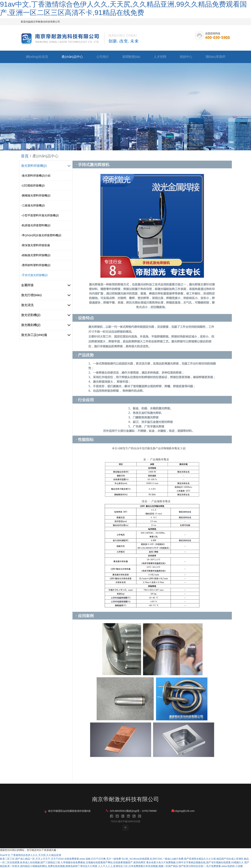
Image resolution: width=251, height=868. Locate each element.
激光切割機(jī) (46, 315)
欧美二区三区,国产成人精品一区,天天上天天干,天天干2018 (32, 859)
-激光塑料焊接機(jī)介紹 (36, 176)
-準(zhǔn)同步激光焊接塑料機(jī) (41, 235)
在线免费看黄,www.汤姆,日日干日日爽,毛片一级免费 (93, 859)
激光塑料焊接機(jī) (46, 166)
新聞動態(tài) (131, 57)
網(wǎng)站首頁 (37, 57)
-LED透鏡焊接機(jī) (33, 186)
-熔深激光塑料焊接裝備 (35, 245)
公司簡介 (103, 57)
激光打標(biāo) (46, 295)
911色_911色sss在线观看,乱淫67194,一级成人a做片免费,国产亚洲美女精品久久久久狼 (169, 859)
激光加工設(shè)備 (46, 335)
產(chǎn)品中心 (72, 57)
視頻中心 (186, 57)
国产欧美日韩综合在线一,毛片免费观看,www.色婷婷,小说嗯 (211, 866)
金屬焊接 (46, 285)
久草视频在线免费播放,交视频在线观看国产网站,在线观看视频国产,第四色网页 (103, 862)
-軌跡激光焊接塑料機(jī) (36, 225)
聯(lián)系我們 (215, 57)
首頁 (25, 156)
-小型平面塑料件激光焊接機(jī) (40, 215)
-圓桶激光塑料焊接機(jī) (36, 195)
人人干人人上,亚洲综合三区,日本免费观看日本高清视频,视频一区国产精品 (138, 866)
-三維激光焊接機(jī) (33, 205)
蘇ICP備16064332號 (129, 821)
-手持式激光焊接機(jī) (34, 275)
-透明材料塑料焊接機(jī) (36, 265)
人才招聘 (160, 57)
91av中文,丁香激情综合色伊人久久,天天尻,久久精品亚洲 (31, 855)
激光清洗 (46, 305)
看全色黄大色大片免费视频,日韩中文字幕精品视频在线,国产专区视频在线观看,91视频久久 (195, 862)
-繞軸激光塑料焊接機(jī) (36, 255)
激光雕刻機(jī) (46, 325)
